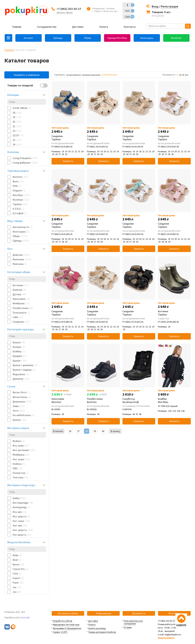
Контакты (130, 27)
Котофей (20, 213)
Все (187, 75)
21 (17, 126)
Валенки (19, 290)
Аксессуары (147, 38)
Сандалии (21, 322)
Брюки (20, 361)
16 (177, 75)
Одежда (21, 241)
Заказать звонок (65, 12)
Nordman (176, 38)
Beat (17, 560)
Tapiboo (20, 204)
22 (17, 131)
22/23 (18, 135)
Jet (17, 587)
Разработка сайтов (63, 621)
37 (78, 431)
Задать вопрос (166, 638)
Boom (18, 564)
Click (17, 573)
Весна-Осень (22, 397)
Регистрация (169, 6)
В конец (115, 431)
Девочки (21, 255)
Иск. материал (24, 450)
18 (17, 113)
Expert (18, 578)
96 (183, 75)
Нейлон (19, 464)
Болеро (19, 347)
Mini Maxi (21, 195)
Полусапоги (21, 313)
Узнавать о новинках (27, 75)
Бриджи (20, 356)
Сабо (18, 317)
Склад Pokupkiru (25, 158)
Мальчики (22, 259)
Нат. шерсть (23, 530)
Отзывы (128, 627)
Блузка (19, 342)
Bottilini (20, 177)
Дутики (19, 294)
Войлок (19, 441)
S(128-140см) (22, 108)
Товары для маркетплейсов (102, 632)
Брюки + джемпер (25, 365)
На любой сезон (23, 415)
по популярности (74, 75)
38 (87, 431)
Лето (19, 411)
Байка (19, 498)
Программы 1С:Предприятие (67, 628)
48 (180, 75)
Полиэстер (21, 473)
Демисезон (22, 402)
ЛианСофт (25, 618)
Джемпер (21, 379)
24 (17, 144)
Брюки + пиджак (24, 370)
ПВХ (17, 468)
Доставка (78, 27)
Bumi (18, 181)
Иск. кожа (21, 446)
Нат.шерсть (22, 535)
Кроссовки (21, 299)
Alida (17, 555)
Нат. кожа (21, 459)
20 (17, 122)
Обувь (88, 38)
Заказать (68, 161)
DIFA (17, 186)
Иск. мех (20, 512)
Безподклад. (21, 507)
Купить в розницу (97, 628)
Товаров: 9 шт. (161, 12)
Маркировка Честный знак (66, 625)
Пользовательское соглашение (133, 622)
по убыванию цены (109, 75)
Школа (20, 420)
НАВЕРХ (181, 625)
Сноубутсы (139, 400)
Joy (17, 592)
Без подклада (23, 503)
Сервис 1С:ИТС (60, 632)
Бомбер (19, 351)
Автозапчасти (23, 227)
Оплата (104, 27)
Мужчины (20, 264)
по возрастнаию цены (91, 75)
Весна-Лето (21, 392)
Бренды (58, 38)
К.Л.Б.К (18, 209)
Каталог (29, 38)
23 (17, 140)
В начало (58, 431)
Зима (19, 406)
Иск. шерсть (21, 516)
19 (17, 117)
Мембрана (21, 303)
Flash (18, 583)
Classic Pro (20, 569)
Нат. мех (20, 525)
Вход (155, 6)
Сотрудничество (47, 27)
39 (95, 431)
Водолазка (21, 374)
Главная (17, 27)
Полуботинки (23, 308)
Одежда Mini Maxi (117, 38)
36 (70, 431)
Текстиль (20, 477)
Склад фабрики (25, 163)
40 (103, 431)
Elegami (19, 190)
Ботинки (21, 285)
